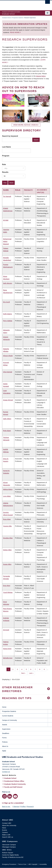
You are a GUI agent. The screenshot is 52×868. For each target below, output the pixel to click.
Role (4, 164)
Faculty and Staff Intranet (13, 787)
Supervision (6, 729)
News (4, 828)
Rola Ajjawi (7, 431)
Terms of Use (22, 864)
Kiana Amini (7, 649)
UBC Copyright (33, 864)
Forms (4, 738)
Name (6, 190)
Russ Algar (7, 519)
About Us (5, 746)
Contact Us (6, 772)
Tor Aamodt (7, 196)
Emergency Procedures (9, 864)
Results (5, 172)
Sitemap (16, 806)
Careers (5, 832)
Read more (15, 32)
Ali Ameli (6, 630)
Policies (5, 742)
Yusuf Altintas (8, 592)
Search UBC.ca (8, 837)
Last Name (6, 147)
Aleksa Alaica (8, 489)
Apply (4, 751)
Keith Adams (7, 314)
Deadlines (6, 733)
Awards (5, 725)
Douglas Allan (8, 538)
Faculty (28, 190)
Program (6, 156)
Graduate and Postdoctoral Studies (26, 757)
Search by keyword (10, 136)
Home (4, 707)
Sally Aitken (7, 419)
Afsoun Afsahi (8, 356)
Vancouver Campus (9, 845)
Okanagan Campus (9, 847)
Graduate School (6, 18)
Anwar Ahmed (8, 400)
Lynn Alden (7, 496)
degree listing (41, 76)
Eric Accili (6, 302)
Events (5, 830)
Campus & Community (9, 720)
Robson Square (8, 853)
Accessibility (43, 864)
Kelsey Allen (7, 550)
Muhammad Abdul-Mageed (7, 241)
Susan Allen (7, 564)
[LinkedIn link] (10, 796)
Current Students (8, 716)
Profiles (23, 806)
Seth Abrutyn (8, 283)
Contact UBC (7, 823)
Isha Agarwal (8, 372)
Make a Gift (6, 835)
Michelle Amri (8, 658)
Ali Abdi (6, 220)
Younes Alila (7, 526)
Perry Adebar (8, 321)
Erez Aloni (7, 586)
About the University (9, 825)
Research (30, 806)
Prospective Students (18, 18)
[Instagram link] (4, 796)
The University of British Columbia (19, 4)
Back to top (7, 806)
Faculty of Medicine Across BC (13, 857)
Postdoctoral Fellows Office (14, 781)
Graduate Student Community (15, 784)
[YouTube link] (15, 796)
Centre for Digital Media (10, 855)
